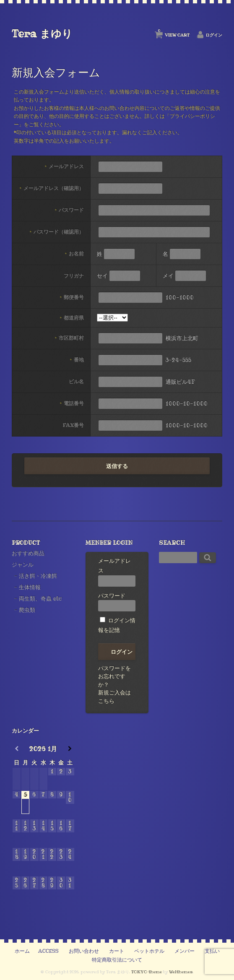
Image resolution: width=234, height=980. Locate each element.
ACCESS (48, 951)
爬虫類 (27, 610)
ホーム (22, 951)
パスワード (117, 602)
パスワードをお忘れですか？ (114, 676)
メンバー (185, 951)
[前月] (17, 749)
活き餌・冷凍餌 (38, 576)
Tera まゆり (42, 34)
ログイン (214, 35)
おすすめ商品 (28, 553)
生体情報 (30, 587)
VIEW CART (174, 33)
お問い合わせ (84, 951)
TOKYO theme (147, 972)
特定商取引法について (117, 960)
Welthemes (181, 972)
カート (117, 951)
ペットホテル (149, 951)
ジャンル (23, 564)
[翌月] (70, 749)
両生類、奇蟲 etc (40, 598)
